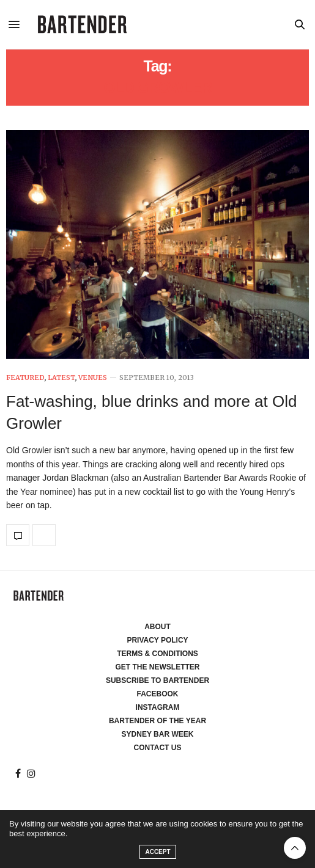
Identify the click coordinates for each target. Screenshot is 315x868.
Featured (25, 378)
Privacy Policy (157, 640)
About (157, 627)
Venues (93, 378)
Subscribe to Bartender (157, 680)
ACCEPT (157, 852)
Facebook (157, 694)
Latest (61, 378)
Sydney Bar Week (158, 734)
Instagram (158, 707)
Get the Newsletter (158, 667)
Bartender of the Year (157, 721)
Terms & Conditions (157, 654)
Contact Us (158, 748)
